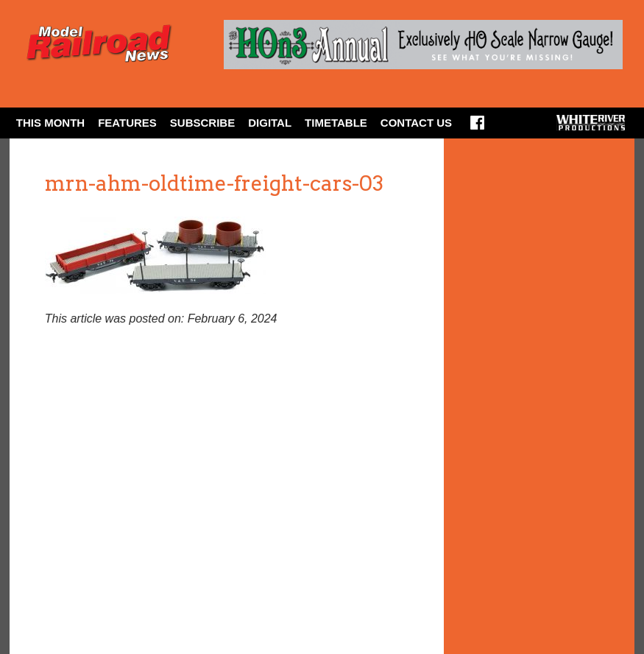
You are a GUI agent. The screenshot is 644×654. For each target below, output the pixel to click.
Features (127, 123)
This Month (50, 123)
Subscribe (202, 123)
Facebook (477, 127)
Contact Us (416, 123)
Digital (270, 123)
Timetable (336, 123)
